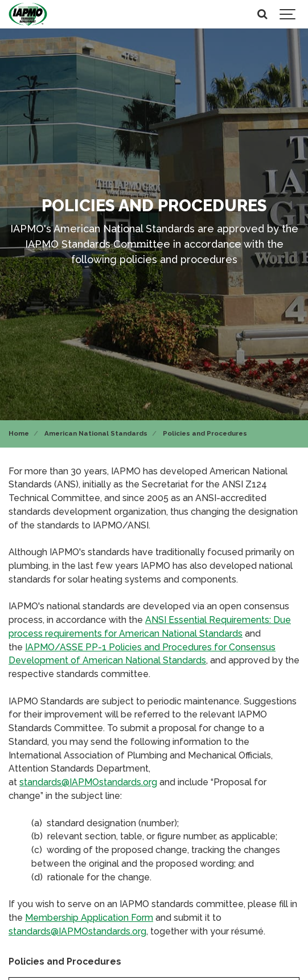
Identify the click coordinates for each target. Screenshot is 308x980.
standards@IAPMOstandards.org (88, 782)
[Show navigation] (288, 14)
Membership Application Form (89, 918)
